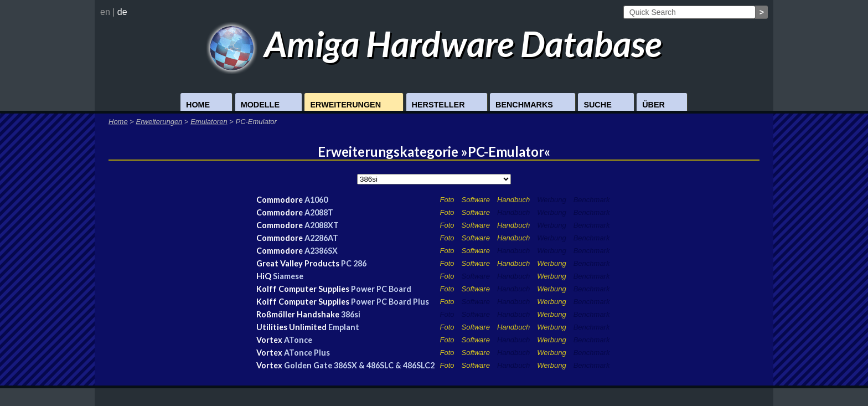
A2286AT (321, 238)
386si (351, 314)
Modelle (260, 105)
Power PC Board (381, 289)
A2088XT (322, 225)
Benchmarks (524, 105)
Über (653, 105)
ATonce (298, 340)
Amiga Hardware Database (434, 43)
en (105, 12)
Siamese (288, 276)
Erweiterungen (345, 105)
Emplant (344, 327)
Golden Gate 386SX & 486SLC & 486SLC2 (359, 365)
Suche (597, 105)
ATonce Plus (307, 353)
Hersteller (438, 105)
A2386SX (321, 251)
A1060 (316, 200)
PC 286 (354, 263)
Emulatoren (209, 122)
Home (198, 105)
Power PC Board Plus (390, 302)
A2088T (319, 212)
